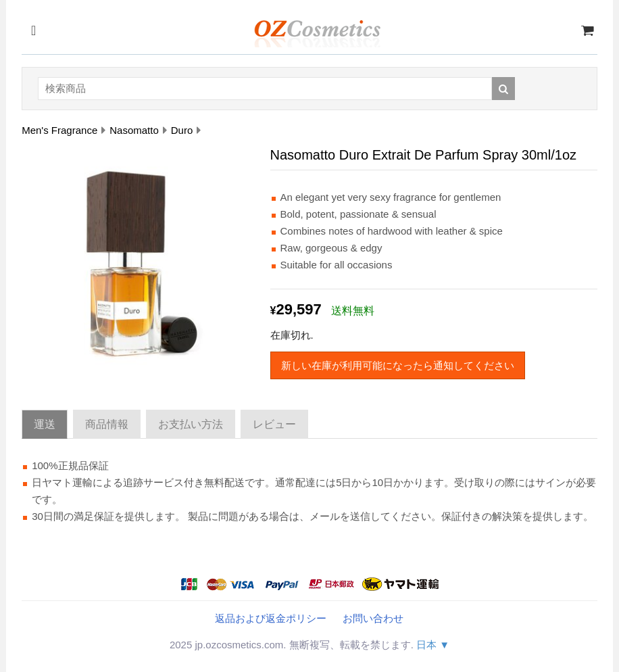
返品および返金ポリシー (271, 618)
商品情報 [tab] (107, 424)
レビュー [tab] (274, 424)
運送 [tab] (45, 424)
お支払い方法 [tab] (191, 424)
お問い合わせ (373, 618)
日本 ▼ (433, 645)
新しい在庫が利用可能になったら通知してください (398, 365)
